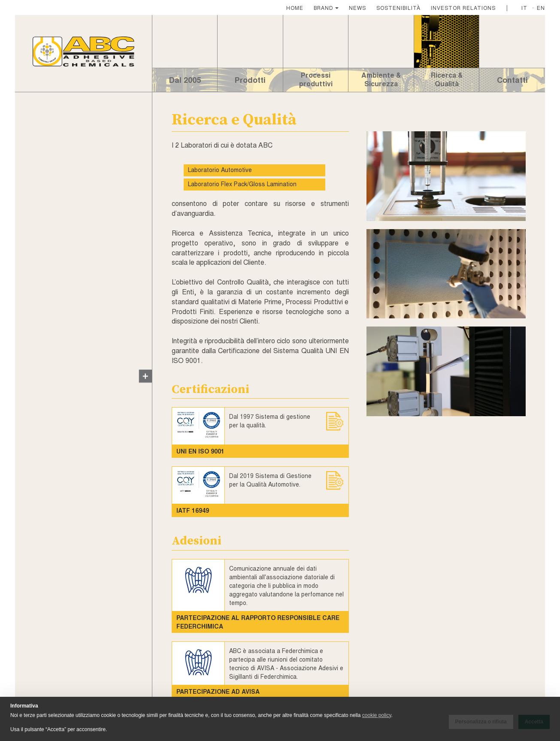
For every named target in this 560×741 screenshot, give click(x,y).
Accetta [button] (534, 722)
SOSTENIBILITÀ (398, 8)
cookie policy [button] (377, 715)
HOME (295, 8)
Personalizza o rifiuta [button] (481, 722)
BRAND (324, 8)
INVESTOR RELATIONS (463, 8)
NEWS (357, 8)
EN (541, 8)
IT (524, 8)
